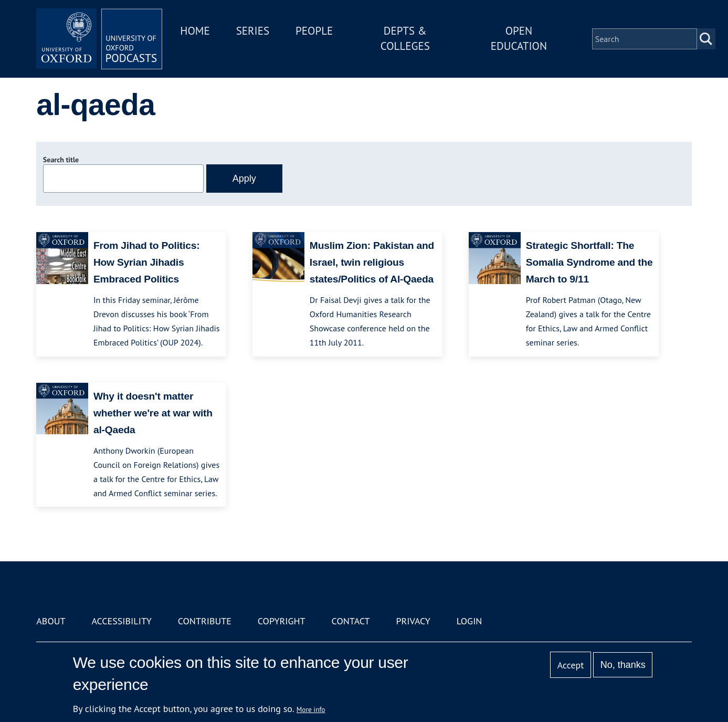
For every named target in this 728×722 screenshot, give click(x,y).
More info (311, 709)
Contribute (205, 621)
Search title (61, 160)
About (51, 621)
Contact (351, 621)
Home (195, 31)
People (314, 31)
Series (253, 31)
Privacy (413, 621)
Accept (571, 665)
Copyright (282, 621)
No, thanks (623, 665)
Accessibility (121, 621)
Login (469, 621)
